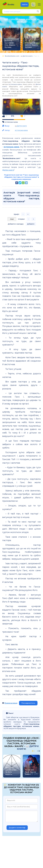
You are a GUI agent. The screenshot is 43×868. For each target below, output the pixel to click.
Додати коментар (17, 828)
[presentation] (34, 24)
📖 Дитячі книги (21, 126)
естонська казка (15, 84)
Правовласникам (11, 703)
